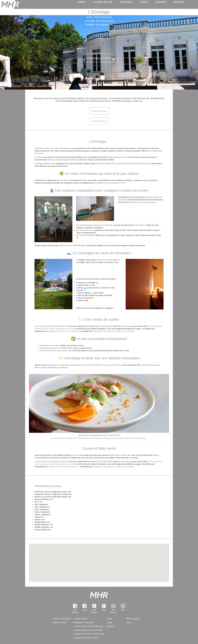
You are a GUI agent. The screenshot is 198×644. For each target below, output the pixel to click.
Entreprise (110, 626)
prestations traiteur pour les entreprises (63, 331)
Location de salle (103, 2)
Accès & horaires (99, 121)
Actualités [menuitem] (161, 2)
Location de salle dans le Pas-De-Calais (89, 634)
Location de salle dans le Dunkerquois (88, 626)
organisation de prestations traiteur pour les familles (114, 331)
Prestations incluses (99, 111)
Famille (109, 622)
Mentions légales (133, 619)
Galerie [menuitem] (144, 2)
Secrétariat (126, 2)
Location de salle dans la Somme (86, 638)
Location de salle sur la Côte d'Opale (88, 630)
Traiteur (82, 2)
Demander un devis (99, 58)
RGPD (129, 622)
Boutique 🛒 (181, 2)
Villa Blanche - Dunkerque (84, 622)
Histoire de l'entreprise (62, 619)
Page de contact (60, 622)
